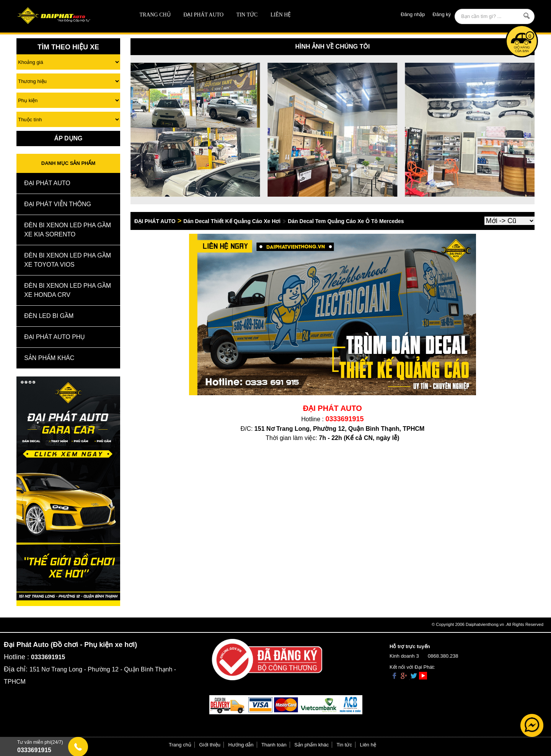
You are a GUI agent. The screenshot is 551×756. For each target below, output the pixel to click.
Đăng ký (442, 14)
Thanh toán (274, 745)
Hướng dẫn (241, 745)
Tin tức (247, 15)
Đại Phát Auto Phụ (55, 337)
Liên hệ (281, 15)
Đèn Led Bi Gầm (49, 316)
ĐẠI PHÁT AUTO (203, 15)
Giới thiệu (210, 745)
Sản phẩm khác (311, 745)
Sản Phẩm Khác (49, 358)
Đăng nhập (413, 14)
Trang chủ (155, 15)
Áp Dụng (68, 138)
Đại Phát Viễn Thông (58, 204)
